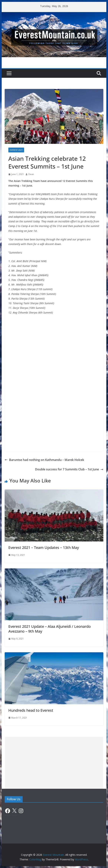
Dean (31, 174)
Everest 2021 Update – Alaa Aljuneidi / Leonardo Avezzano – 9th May (50, 629)
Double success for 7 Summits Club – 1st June (69, 469)
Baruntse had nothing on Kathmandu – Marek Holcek (44, 460)
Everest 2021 (16, 150)
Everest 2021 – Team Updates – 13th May (44, 548)
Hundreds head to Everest (31, 710)
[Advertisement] (54, 763)
